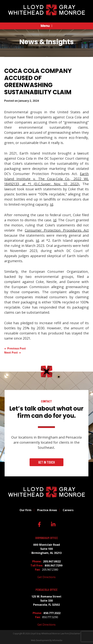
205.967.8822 (52, 561)
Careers (68, 510)
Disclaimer (75, 634)
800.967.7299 (54, 565)
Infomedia (57, 640)
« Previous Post (15, 348)
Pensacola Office (46, 590)
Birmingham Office (47, 538)
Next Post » (13, 352)
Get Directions (46, 577)
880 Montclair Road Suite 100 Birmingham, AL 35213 (46, 549)
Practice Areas (47, 510)
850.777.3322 (52, 613)
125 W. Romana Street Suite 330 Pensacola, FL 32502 (46, 601)
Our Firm (26, 510)
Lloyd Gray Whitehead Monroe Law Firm (50, 634)
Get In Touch (46, 462)
